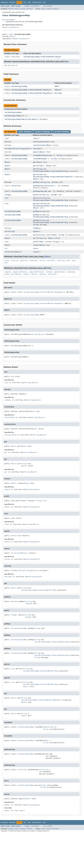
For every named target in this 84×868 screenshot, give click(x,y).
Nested (11, 9)
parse (35, 235)
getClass (24, 260)
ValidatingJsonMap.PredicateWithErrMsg (41, 57)
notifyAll (51, 260)
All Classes (48, 6)
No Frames (35, 6)
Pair (49, 90)
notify (42, 260)
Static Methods (25, 132)
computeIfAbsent (20, 272)
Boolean (8, 182)
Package (12, 2)
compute (8, 272)
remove (36, 245)
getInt (36, 195)
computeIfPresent (36, 272)
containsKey (38, 142)
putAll (36, 242)
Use (25, 2)
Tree (29, 2)
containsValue (39, 145)
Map (4, 27)
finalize (15, 260)
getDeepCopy (38, 186)
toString (61, 260)
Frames (27, 6)
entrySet (37, 149)
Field (17, 9)
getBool (36, 182)
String (9, 27)
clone (7, 260)
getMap (36, 211)
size (35, 248)
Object (15, 27)
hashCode (34, 260)
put (34, 238)
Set (6, 149)
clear (35, 138)
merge (7, 274)
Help (44, 2)
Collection (16, 186)
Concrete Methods (61, 132)
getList (36, 198)
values (36, 252)
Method (30, 9)
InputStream (47, 155)
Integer (8, 195)
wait (68, 260)
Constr (23, 9)
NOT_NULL (58, 93)
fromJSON (37, 155)
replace (34, 274)
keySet (36, 231)
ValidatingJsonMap (19, 86)
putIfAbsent (16, 274)
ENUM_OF (58, 90)
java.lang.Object (9, 20)
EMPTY (57, 86)
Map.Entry (9, 65)
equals (36, 152)
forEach (49, 272)
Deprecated (37, 2)
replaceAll (52, 274)
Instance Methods (42, 132)
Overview (4, 2)
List (7, 198)
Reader (44, 159)
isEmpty (36, 228)
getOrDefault (60, 272)
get (34, 162)
